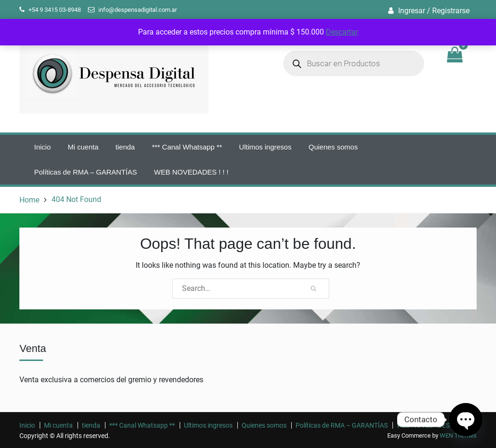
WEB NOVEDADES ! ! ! (191, 172)
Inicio (42, 147)
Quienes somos (333, 147)
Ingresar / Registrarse (434, 11)
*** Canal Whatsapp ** (187, 147)
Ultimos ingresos (265, 147)
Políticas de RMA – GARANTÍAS (86, 172)
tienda (125, 147)
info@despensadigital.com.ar (138, 10)
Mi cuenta (83, 147)
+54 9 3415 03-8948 (55, 10)
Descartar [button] (342, 32)
